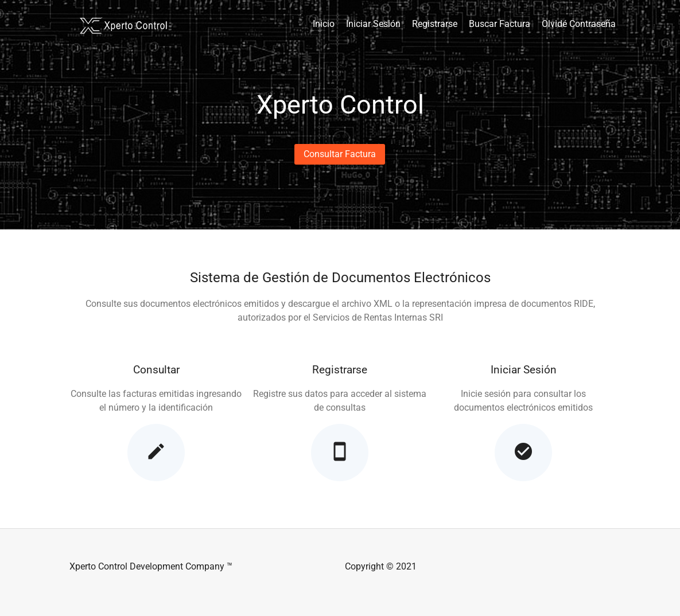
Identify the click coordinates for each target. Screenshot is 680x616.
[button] (340, 154)
